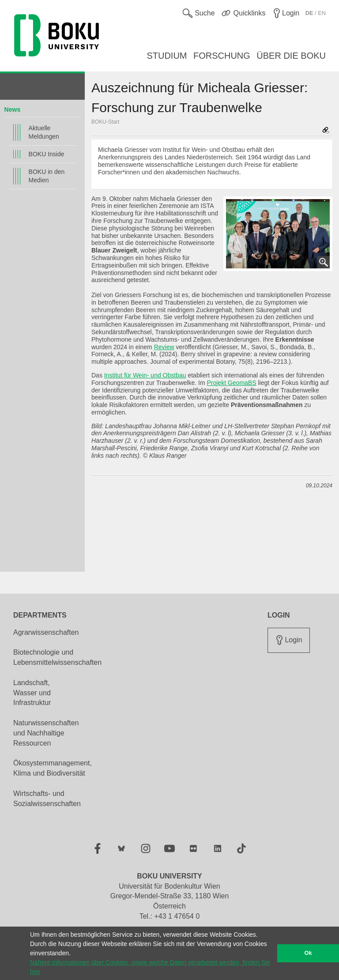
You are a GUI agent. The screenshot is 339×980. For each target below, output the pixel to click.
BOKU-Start (105, 122)
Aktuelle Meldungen (44, 132)
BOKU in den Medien (47, 176)
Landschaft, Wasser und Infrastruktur (32, 693)
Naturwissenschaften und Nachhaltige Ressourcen (46, 733)
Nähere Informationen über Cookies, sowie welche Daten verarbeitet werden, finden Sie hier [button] (150, 967)
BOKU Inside (47, 154)
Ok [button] (308, 953)
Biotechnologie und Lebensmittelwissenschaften (57, 657)
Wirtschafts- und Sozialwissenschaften (47, 799)
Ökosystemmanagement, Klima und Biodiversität (53, 768)
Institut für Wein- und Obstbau (145, 375)
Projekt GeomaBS (231, 383)
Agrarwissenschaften (46, 632)
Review (164, 347)
